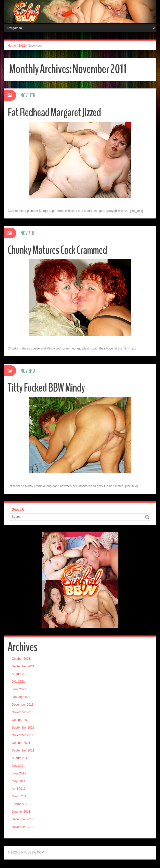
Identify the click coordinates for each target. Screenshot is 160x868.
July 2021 (18, 682)
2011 (22, 46)
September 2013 (23, 728)
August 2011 (20, 758)
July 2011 (18, 766)
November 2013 (23, 712)
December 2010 (23, 819)
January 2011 (21, 812)
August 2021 (20, 674)
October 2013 (21, 720)
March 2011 (20, 796)
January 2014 (21, 697)
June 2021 (19, 689)
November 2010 (23, 827)
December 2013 (23, 705)
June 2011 (19, 773)
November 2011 (23, 735)
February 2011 (22, 804)
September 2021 (23, 666)
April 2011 (19, 789)
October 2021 (21, 659)
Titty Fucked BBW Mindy (46, 388)
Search (18, 509)
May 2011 (19, 781)
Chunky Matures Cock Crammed (57, 250)
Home (12, 46)
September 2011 (23, 750)
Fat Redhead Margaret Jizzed (54, 113)
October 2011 (21, 743)
